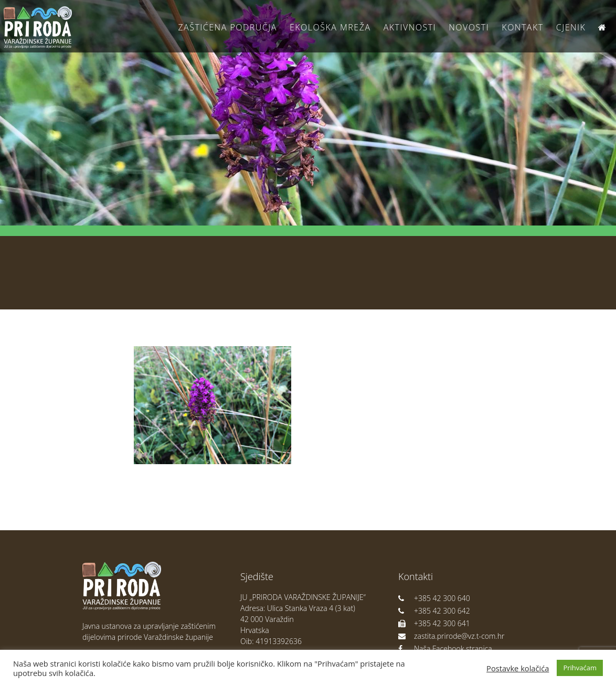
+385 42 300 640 (434, 598)
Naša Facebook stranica (445, 649)
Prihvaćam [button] (580, 668)
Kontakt (522, 27)
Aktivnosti (410, 27)
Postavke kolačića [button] (518, 668)
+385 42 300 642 (434, 611)
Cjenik (571, 27)
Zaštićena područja (227, 27)
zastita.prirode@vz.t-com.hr (451, 636)
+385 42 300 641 (434, 623)
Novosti (469, 27)
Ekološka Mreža (330, 27)
